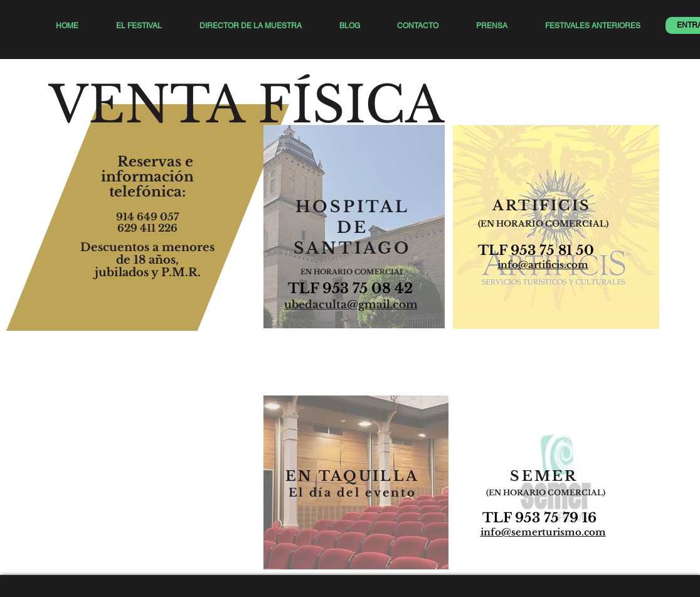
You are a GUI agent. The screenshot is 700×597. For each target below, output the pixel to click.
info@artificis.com (543, 265)
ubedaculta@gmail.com (351, 305)
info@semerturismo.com (543, 532)
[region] (354, 231)
